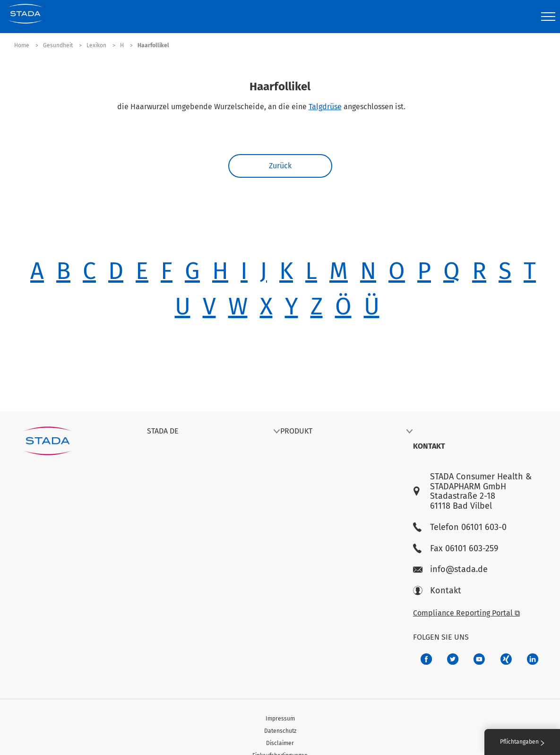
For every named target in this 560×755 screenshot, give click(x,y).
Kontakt (437, 591)
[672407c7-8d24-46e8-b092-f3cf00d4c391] (426, 659)
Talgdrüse (325, 107)
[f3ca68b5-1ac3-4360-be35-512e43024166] (479, 659)
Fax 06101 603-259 (456, 549)
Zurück (280, 166)
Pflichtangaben (522, 742)
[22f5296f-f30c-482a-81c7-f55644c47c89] (506, 659)
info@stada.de (450, 569)
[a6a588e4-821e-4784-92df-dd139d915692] (453, 659)
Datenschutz (280, 731)
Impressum (280, 719)
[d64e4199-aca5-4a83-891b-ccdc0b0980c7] (533, 659)
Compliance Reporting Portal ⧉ (466, 613)
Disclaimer (280, 743)
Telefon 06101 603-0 (460, 527)
